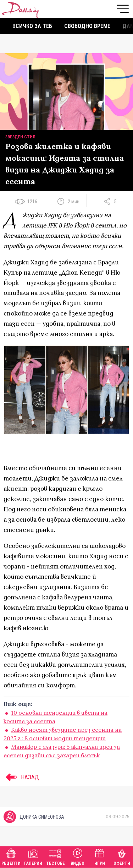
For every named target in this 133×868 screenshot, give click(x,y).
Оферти (122, 856)
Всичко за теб (32, 26)
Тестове (56, 856)
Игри (100, 856)
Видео (77, 856)
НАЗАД (21, 777)
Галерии (33, 856)
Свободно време (87, 26)
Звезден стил (20, 137)
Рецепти (11, 856)
